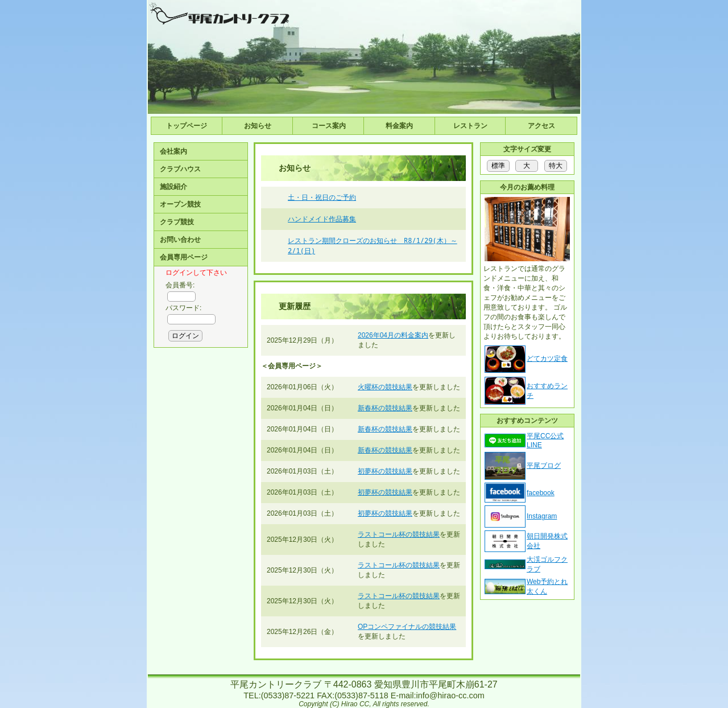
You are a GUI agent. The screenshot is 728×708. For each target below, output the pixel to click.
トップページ (187, 126)
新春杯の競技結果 (385, 408)
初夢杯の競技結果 (385, 471)
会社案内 (173, 151)
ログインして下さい (196, 273)
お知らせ (258, 126)
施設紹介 (173, 187)
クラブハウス (180, 169)
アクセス (541, 126)
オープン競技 (180, 204)
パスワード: (183, 308)
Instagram (542, 516)
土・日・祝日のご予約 (322, 197)
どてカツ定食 (547, 359)
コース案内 (329, 126)
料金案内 (399, 126)
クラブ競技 (177, 222)
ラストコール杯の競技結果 (399, 534)
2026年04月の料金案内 (393, 335)
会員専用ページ (184, 257)
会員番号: (180, 285)
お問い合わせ (180, 240)
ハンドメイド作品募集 (322, 219)
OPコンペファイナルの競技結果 (407, 627)
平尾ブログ (544, 466)
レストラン (470, 126)
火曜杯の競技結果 (385, 387)
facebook (541, 493)
